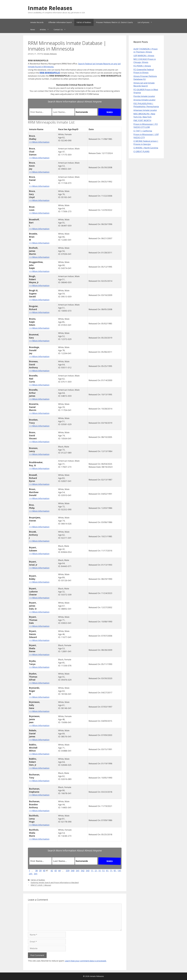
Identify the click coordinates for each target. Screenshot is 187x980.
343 (88, 871)
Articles (46, 29)
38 (36, 871)
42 (52, 871)
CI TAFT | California (143, 131)
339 (68, 871)
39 (40, 871)
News (33, 29)
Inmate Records (37, 22)
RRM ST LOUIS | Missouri (41, 885)
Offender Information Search (60, 22)
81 (115, 871)
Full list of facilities (84, 22)
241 (31, 874)
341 (78, 871)
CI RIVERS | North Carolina (146, 148)
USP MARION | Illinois (144, 56)
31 (100, 871)
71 (111, 871)
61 (108, 871)
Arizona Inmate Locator (144, 100)
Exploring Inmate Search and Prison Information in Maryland (55, 883)
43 (56, 871)
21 (96, 871)
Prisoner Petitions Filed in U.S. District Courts (114, 22)
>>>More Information (39, 142)
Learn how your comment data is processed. (86, 961)
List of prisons (146, 22)
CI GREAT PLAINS (141, 151)
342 (83, 871)
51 (104, 871)
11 (92, 871)
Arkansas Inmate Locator (145, 110)
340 (73, 871)
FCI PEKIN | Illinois (142, 66)
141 (119, 871)
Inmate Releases (50, 8)
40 (44, 871)
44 (59, 871)
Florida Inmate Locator (144, 96)
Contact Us (61, 29)
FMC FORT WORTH (142, 120)
